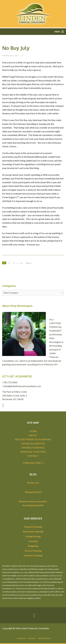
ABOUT (33, 435)
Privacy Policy (45, 638)
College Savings (33, 536)
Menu (57, 32)
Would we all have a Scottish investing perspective (33, 503)
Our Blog (21, 638)
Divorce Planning (33, 551)
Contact (32, 638)
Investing (33, 541)
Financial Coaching (33, 555)
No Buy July (16, 48)
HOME (33, 431)
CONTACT (33, 456)
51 (21, 263)
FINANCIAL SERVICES (33, 443)
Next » (29, 263)
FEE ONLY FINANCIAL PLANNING (33, 439)
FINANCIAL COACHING (33, 452)
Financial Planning (33, 527)
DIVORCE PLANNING (33, 448)
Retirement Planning (33, 531)
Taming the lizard (33, 492)
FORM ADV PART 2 (33, 463)
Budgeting (33, 546)
